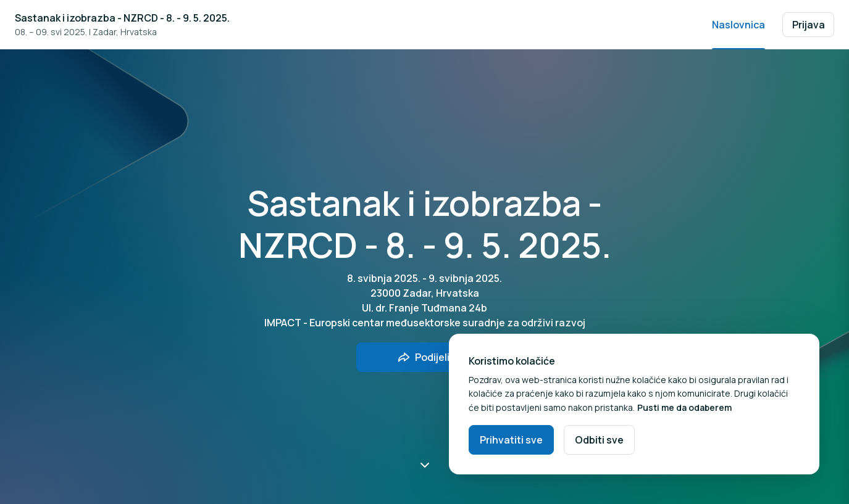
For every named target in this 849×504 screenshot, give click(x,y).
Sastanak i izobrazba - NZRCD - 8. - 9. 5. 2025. (122, 18)
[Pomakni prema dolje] (425, 465)
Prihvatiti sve (511, 440)
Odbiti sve (599, 440)
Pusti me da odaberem (684, 407)
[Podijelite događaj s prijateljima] (425, 357)
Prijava (809, 25)
